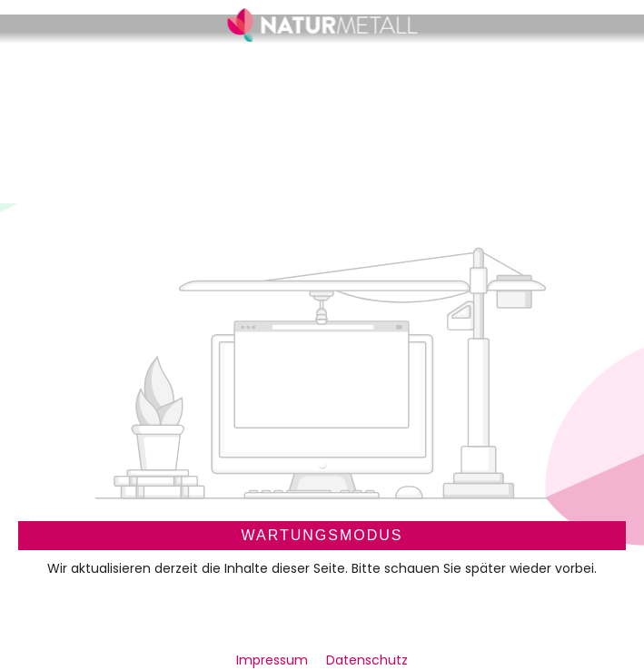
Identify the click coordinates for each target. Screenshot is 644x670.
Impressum (274, 660)
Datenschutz (367, 660)
